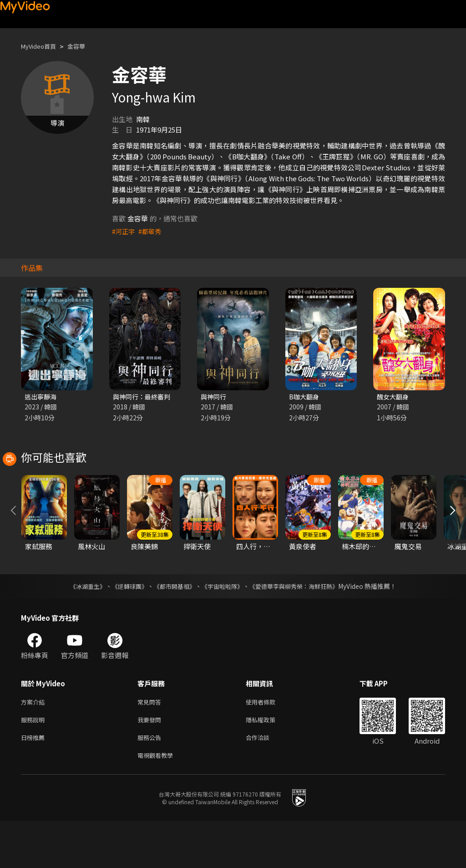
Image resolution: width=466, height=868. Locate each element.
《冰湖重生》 (80, 628)
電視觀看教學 (158, 801)
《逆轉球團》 (124, 628)
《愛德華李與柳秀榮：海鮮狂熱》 (299, 628)
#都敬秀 (152, 231)
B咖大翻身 (305, 397)
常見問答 (151, 744)
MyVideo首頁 (42, 46)
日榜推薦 (35, 782)
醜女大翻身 (394, 397)
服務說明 (35, 763)
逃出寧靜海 (42, 397)
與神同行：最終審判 (144, 397)
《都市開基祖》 (172, 628)
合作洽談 (265, 782)
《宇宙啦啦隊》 (223, 628)
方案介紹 (35, 744)
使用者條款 (268, 744)
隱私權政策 (268, 763)
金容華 (84, 46)
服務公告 (151, 782)
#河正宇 (124, 231)
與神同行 (214, 397)
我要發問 (151, 763)
